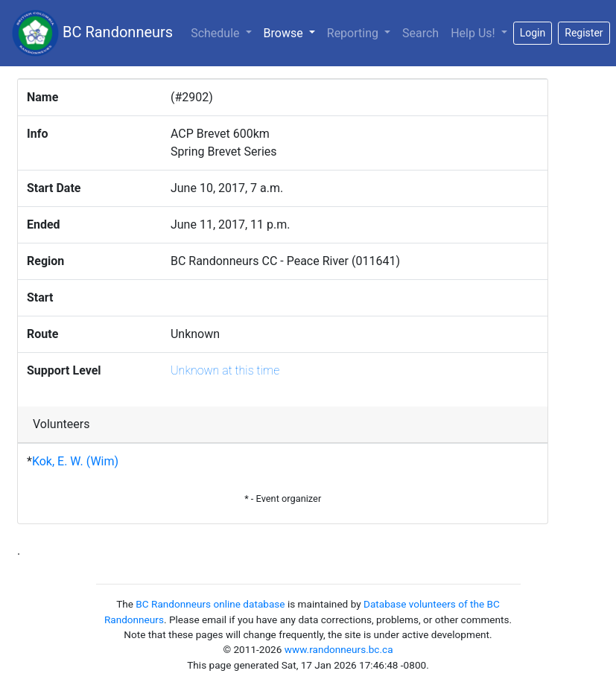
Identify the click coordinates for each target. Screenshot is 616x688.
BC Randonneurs (92, 33)
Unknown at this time (225, 370)
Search (420, 33)
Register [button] (584, 33)
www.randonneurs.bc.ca (339, 649)
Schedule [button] (216, 33)
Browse (292, 32)
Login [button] (533, 33)
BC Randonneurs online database (210, 604)
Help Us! (474, 33)
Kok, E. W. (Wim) (75, 461)
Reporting (354, 33)
